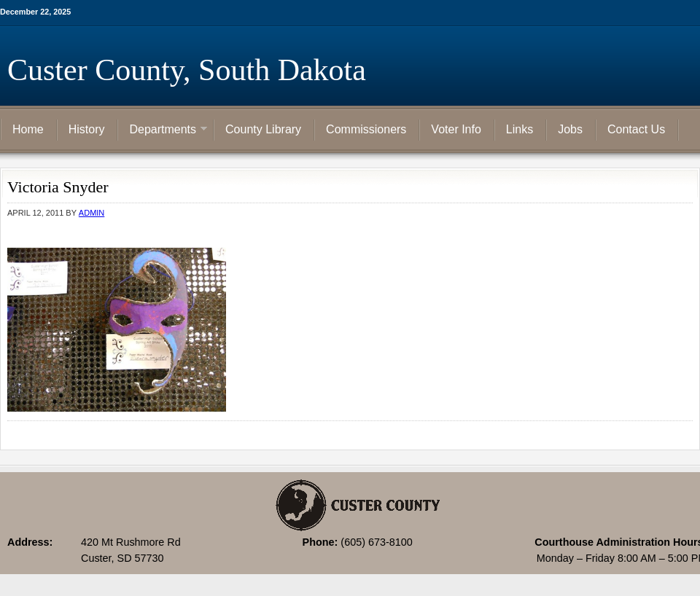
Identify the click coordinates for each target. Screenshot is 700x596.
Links (520, 129)
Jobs (570, 129)
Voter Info (456, 129)
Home (28, 129)
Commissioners (366, 129)
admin (92, 213)
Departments (163, 130)
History (87, 129)
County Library (263, 129)
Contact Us (636, 129)
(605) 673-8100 (376, 542)
